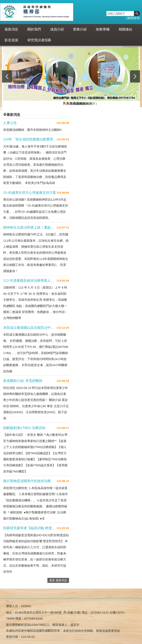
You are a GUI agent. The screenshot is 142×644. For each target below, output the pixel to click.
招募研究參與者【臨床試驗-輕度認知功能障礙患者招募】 (30, 528)
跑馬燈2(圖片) (74, 103)
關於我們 (34, 29)
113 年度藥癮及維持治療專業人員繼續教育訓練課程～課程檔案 (30, 281)
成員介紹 (57, 29)
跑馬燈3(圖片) (78, 103)
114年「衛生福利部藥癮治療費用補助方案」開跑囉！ (30, 139)
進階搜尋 (133, 18)
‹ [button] (7, 76)
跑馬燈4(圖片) (71, 103)
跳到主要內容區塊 (2, 2)
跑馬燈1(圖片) (68, 103)
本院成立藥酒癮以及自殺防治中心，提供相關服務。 (30, 328)
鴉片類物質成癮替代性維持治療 (27, 481)
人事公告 (10, 123)
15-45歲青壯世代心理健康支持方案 (30, 193)
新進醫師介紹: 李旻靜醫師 (23, 381)
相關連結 (125, 29)
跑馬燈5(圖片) (64, 103)
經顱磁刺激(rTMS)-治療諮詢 (24, 428)
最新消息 (11, 29)
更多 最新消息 (58, 580)
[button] (137, 14)
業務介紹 (80, 29)
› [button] (135, 76)
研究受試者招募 (39, 40)
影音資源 (11, 40)
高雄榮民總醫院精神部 (37, 12)
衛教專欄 (103, 29)
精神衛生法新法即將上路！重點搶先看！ (30, 228)
